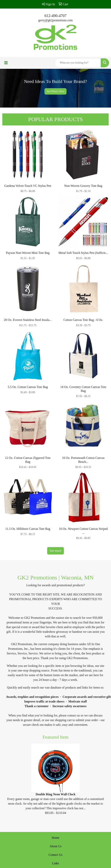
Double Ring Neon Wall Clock (55, 794)
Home (55, 838)
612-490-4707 (55, 16)
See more (55, 551)
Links (55, 863)
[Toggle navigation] (6, 63)
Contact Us (55, 855)
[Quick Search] (78, 63)
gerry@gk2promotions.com (56, 20)
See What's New (55, 91)
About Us (55, 846)
